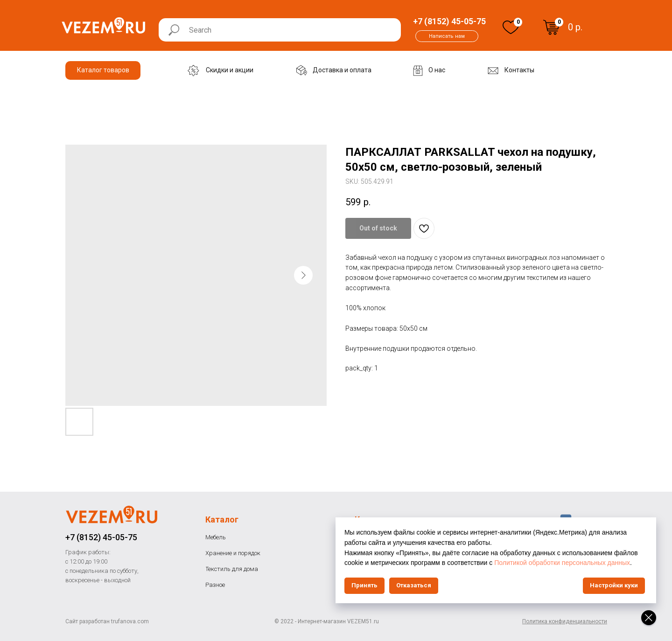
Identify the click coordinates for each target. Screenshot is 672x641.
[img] (511, 27)
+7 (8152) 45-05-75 (101, 537)
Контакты (375, 519)
